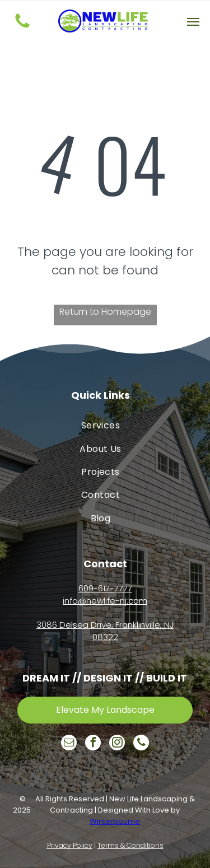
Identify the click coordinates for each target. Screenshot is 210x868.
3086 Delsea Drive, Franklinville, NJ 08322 (105, 631)
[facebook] (93, 744)
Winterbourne (115, 821)
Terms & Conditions (130, 845)
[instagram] (117, 744)
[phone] (141, 744)
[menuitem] (101, 425)
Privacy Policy (70, 845)
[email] (69, 744)
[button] (193, 22)
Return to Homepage (105, 312)
